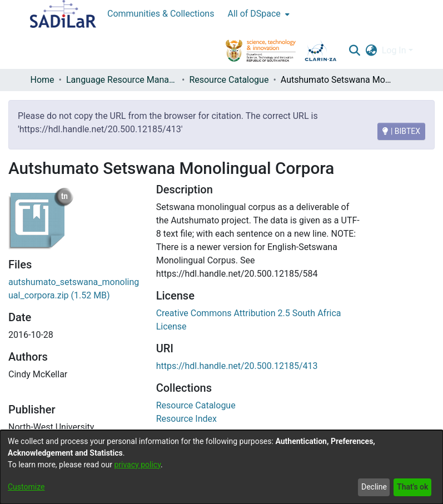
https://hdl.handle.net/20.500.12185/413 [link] (237, 366)
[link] (196, 405)
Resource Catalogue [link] (229, 80)
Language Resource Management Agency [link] (122, 80)
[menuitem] (257, 14)
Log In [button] (395, 50)
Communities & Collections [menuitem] (161, 14)
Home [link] (43, 80)
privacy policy (137, 465)
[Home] (63, 14)
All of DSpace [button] (254, 14)
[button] (355, 51)
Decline (374, 487)
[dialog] (221, 467)
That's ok (412, 487)
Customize (26, 487)
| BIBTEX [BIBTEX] (401, 131)
